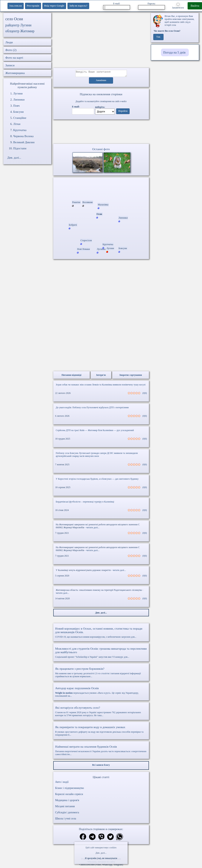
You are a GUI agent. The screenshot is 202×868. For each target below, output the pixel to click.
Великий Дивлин (24, 142)
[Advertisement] (101, 40)
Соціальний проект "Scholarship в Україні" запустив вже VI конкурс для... (101, 654)
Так (158, 37)
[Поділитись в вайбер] (101, 838)
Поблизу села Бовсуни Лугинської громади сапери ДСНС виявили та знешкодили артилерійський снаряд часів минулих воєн (97, 456)
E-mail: (117, 6)
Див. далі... (101, 853)
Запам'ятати (178, 6)
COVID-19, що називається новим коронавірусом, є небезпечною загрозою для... (101, 634)
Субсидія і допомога (67, 814)
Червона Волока (23, 136)
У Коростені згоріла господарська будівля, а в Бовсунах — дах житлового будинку (97, 480)
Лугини (18, 93)
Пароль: (151, 6)
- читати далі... (92, 529)
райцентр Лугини (18, 25)
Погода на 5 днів (174, 52)
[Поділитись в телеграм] (92, 838)
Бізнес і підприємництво (70, 789)
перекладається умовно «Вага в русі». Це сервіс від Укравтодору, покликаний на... (101, 693)
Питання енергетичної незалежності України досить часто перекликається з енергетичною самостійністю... (101, 751)
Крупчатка (20, 130)
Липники (19, 100)
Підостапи (20, 148)
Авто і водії (62, 783)
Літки (17, 124)
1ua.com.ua (16, 6)
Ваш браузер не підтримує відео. (101, 132)
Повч (16, 106)
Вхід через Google (54, 6)
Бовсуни (18, 112)
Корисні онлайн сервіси (69, 795)
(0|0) (145, 394)
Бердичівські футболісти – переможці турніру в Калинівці (85, 503)
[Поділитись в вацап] (120, 838)
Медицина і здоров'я (67, 801)
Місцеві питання (65, 808)
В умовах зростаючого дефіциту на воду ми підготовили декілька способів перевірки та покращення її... (101, 732)
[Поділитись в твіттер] (110, 838)
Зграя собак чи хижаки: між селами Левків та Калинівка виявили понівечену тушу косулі (101, 386)
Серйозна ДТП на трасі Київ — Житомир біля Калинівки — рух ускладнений (95, 431)
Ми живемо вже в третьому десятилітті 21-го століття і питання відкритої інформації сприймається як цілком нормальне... (101, 674)
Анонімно (101, 82)
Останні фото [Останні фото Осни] (101, 150)
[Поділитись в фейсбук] (83, 838)
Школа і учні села (66, 820)
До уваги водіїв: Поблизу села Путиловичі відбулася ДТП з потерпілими (92, 409)
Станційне (20, 118)
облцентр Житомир (20, 31)
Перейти (123, 112)
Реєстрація (33, 6)
